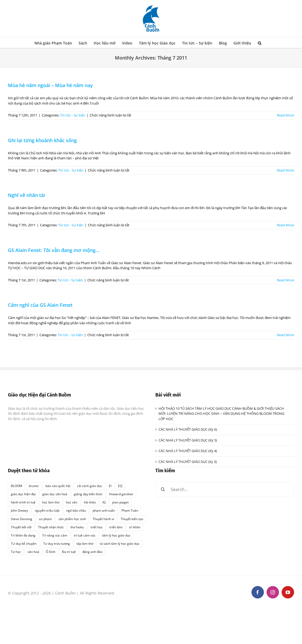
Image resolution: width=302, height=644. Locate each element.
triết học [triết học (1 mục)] (97, 527)
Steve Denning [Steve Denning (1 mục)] (22, 519)
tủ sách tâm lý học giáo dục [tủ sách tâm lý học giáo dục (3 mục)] (120, 543)
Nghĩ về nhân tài (26, 195)
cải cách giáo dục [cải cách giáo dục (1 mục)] (90, 486)
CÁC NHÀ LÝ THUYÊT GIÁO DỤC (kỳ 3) (188, 462)
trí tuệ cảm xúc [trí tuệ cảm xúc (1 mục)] (85, 535)
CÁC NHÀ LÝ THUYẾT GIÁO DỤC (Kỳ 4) (188, 451)
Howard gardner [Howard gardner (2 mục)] (121, 494)
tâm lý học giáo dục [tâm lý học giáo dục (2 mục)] (116, 535)
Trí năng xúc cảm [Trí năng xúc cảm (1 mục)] (55, 535)
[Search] (163, 489)
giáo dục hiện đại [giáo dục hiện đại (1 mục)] (23, 494)
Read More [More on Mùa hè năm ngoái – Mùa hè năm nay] (285, 115)
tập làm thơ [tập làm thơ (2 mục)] (85, 543)
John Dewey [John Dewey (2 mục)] (19, 510)
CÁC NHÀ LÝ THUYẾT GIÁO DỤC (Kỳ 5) (188, 440)
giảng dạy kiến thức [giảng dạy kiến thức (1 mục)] (88, 494)
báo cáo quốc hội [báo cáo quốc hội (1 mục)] (58, 486)
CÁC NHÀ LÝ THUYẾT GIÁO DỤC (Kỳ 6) (188, 429)
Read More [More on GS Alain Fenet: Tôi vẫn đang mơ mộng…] (285, 280)
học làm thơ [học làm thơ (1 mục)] (51, 502)
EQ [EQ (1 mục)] (120, 486)
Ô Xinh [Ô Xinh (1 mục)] (51, 552)
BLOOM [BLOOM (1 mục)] (17, 486)
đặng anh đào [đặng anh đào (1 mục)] (92, 552)
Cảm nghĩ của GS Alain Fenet (40, 305)
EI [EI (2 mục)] (110, 486)
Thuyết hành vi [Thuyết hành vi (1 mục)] (103, 519)
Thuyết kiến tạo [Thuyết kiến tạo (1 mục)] (132, 519)
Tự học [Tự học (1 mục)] (16, 552)
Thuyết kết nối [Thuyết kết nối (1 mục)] (21, 527)
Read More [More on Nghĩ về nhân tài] (285, 225)
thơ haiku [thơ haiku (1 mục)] (77, 527)
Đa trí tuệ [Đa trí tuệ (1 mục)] (69, 552)
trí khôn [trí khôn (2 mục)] (135, 527)
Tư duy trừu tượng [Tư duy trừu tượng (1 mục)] (57, 543)
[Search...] (225, 489)
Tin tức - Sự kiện (73, 115)
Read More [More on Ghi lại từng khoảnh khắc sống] (285, 170)
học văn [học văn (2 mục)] (72, 502)
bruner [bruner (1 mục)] (34, 486)
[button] (260, 43)
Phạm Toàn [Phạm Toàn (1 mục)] (130, 510)
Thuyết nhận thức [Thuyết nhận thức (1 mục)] (51, 527)
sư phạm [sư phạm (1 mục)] (45, 519)
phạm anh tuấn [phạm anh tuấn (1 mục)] (104, 510)
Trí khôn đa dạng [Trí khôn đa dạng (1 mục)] (23, 535)
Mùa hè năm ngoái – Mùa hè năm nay (50, 85)
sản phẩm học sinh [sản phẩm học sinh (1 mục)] (72, 519)
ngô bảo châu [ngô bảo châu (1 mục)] (76, 510)
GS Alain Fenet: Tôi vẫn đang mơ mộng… (54, 250)
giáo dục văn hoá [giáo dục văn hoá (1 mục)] (55, 494)
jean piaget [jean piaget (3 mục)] (120, 502)
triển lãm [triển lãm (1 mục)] (116, 527)
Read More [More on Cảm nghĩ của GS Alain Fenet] (285, 335)
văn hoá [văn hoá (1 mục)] (33, 552)
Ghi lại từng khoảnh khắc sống (42, 140)
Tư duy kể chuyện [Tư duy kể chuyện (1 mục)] (24, 543)
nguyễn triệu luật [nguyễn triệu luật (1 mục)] (47, 510)
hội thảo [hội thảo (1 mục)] (90, 502)
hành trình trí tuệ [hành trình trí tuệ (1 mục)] (23, 502)
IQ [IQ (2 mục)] (104, 502)
